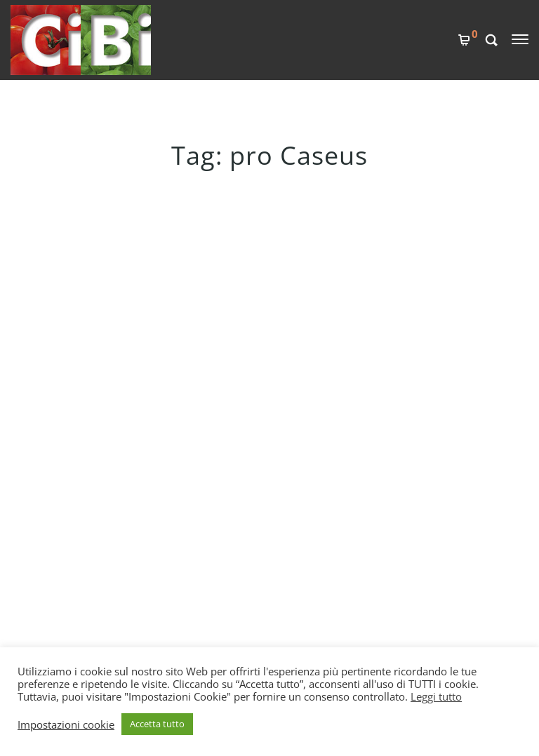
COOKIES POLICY (235, 522)
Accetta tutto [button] (157, 724)
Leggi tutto (436, 696)
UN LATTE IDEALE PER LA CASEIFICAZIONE (152, 256)
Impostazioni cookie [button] (66, 724)
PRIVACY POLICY (234, 546)
